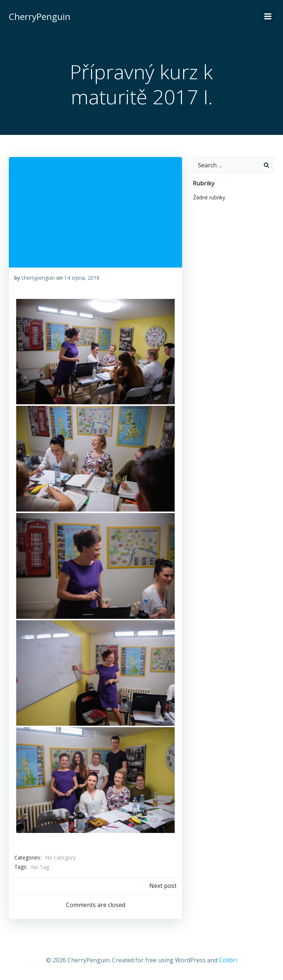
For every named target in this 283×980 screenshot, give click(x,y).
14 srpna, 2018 (82, 278)
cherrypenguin (38, 278)
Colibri (228, 960)
